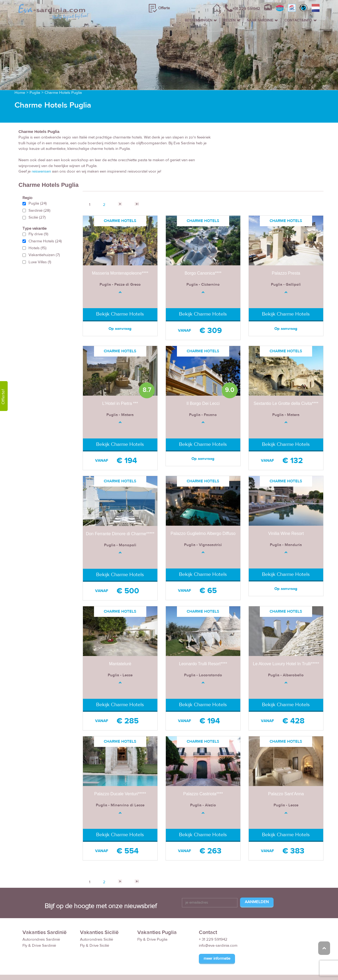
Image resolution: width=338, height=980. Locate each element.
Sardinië (39, 191)
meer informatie (217, 939)
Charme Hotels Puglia (63, 73)
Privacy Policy (301, 967)
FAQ (255, 967)
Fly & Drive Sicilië (95, 926)
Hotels (37, 229)
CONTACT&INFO (298, 20)
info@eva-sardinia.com (218, 926)
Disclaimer (274, 967)
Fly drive (38, 215)
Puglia (35, 73)
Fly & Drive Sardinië (39, 926)
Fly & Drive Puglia (152, 920)
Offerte (164, 8)
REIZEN (229, 20)
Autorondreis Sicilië (97, 920)
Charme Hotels (45, 222)
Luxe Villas (40, 243)
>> (137, 185)
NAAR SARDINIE (260, 20)
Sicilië (37, 198)
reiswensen (41, 152)
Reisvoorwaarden (229, 967)
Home (20, 73)
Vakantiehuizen (44, 236)
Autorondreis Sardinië (41, 920)
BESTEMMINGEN (199, 20)
